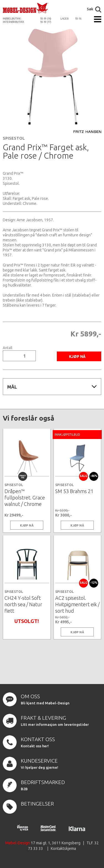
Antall (7, 348)
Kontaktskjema (63, 848)
